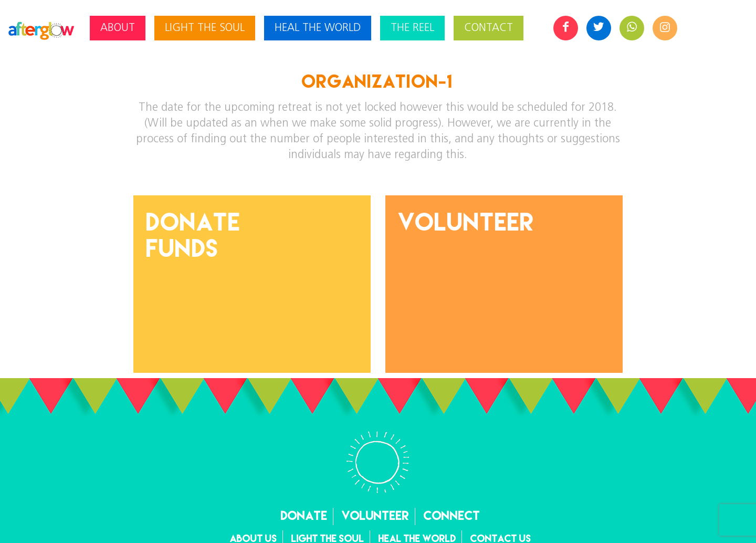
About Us (254, 538)
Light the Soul (328, 538)
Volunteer (467, 222)
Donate (304, 515)
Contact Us (501, 538)
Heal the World (417, 538)
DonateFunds (194, 235)
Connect (452, 515)
